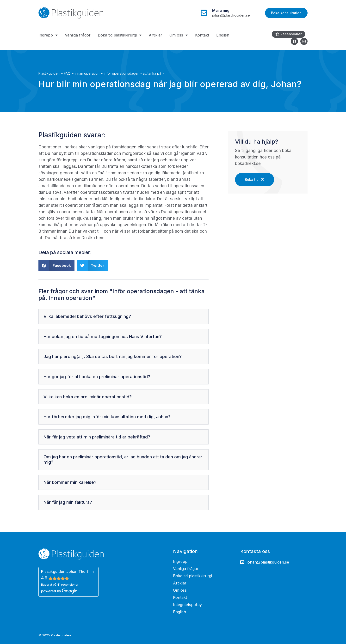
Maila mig (221, 10)
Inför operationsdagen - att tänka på (133, 73)
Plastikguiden (49, 73)
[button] (56, 265)
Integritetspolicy (187, 605)
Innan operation (87, 73)
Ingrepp (48, 35)
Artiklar (155, 35)
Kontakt (202, 35)
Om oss (179, 35)
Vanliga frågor (78, 35)
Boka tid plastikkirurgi (120, 35)
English (223, 35)
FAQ (67, 73)
